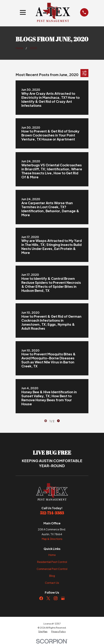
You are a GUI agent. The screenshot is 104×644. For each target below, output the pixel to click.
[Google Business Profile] (63, 598)
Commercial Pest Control (52, 569)
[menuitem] (43, 631)
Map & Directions (52, 539)
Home (52, 555)
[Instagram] (56, 598)
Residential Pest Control (52, 562)
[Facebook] (41, 598)
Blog (52, 576)
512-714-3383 (52, 513)
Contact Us (52, 583)
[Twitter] (48, 598)
